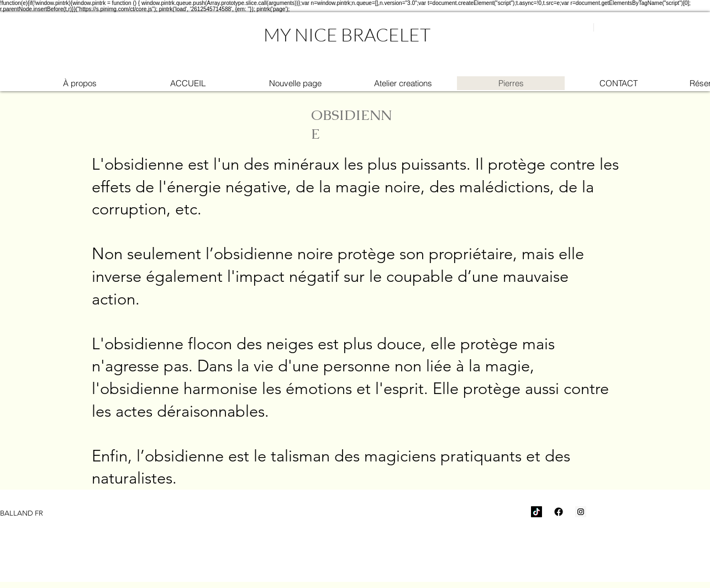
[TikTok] (537, 512)
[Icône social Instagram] (581, 512)
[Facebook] (559, 512)
